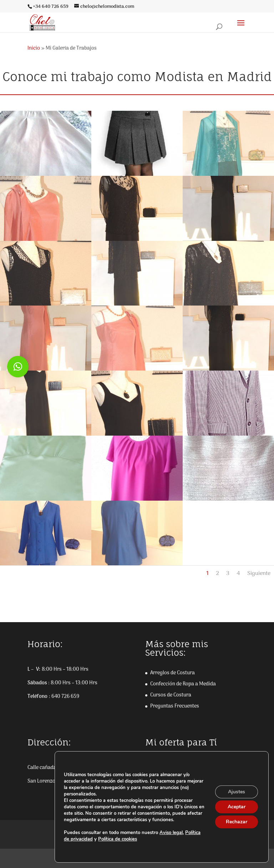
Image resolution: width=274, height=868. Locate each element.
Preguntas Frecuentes (175, 706)
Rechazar (237, 822)
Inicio (34, 48)
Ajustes (237, 792)
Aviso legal (171, 833)
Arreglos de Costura (172, 673)
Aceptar (237, 807)
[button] (18, 367)
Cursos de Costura (171, 695)
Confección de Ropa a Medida (183, 684)
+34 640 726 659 (51, 7)
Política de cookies (118, 839)
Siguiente (259, 574)
